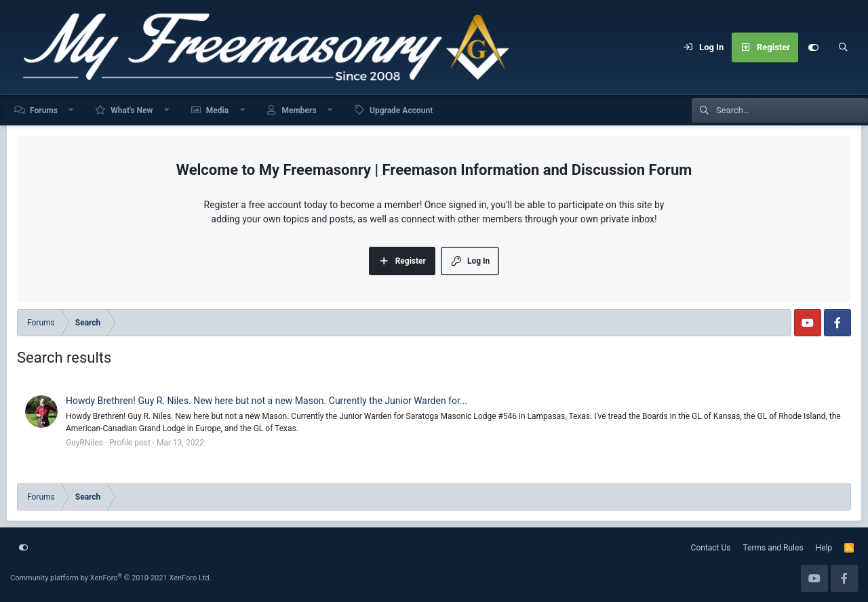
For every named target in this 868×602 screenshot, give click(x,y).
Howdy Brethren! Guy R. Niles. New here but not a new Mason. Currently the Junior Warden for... (267, 401)
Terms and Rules (773, 548)
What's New (132, 111)
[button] (72, 110)
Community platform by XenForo (111, 578)
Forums (44, 111)
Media (217, 111)
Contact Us (711, 548)
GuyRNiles (84, 443)
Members (299, 111)
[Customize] (813, 47)
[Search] (843, 47)
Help (824, 548)
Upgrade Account (401, 111)
